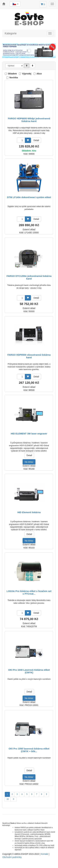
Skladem (12, 74)
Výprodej (27, 74)
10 (8, 799)
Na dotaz (29, 462)
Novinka (14, 78)
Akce (39, 74)
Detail (36, 140)
